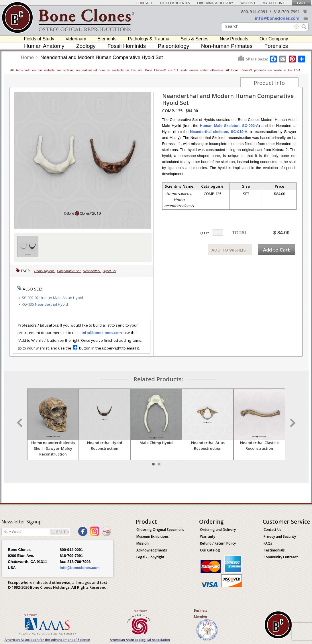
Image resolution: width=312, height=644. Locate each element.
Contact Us (272, 530)
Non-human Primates (227, 46)
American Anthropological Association (140, 640)
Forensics (276, 46)
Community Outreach (281, 557)
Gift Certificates (175, 3)
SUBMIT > (60, 532)
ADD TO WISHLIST (230, 250)
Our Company (274, 39)
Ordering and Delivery (218, 530)
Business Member (201, 613)
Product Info (269, 83)
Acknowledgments (152, 550)
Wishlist (248, 3)
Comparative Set (69, 271)
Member (31, 615)
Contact (145, 3)
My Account (274, 3)
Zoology (86, 46)
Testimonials (274, 550)
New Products (234, 39)
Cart (301, 3)
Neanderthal (92, 271)
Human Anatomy (44, 46)
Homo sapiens (45, 271)
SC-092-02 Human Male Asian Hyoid (52, 298)
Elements (107, 39)
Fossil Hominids (127, 46)
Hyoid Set (109, 271)
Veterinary (76, 39)
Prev (20, 423)
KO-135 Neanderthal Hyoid (45, 304)
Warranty (208, 536)
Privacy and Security (280, 536)
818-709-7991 (287, 12)
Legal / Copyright (150, 557)
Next (292, 423)
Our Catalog (210, 550)
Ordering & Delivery (215, 3)
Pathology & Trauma (149, 39)
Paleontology (173, 46)
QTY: (205, 233)
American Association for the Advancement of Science (47, 640)
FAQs (268, 543)
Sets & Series (195, 39)
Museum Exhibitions (153, 536)
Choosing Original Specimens (160, 530)
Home (27, 57)
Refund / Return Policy (218, 543)
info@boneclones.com (277, 18)
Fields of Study (39, 39)
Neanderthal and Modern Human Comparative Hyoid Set (102, 57)
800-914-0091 (254, 12)
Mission (143, 543)
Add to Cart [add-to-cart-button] (276, 250)
